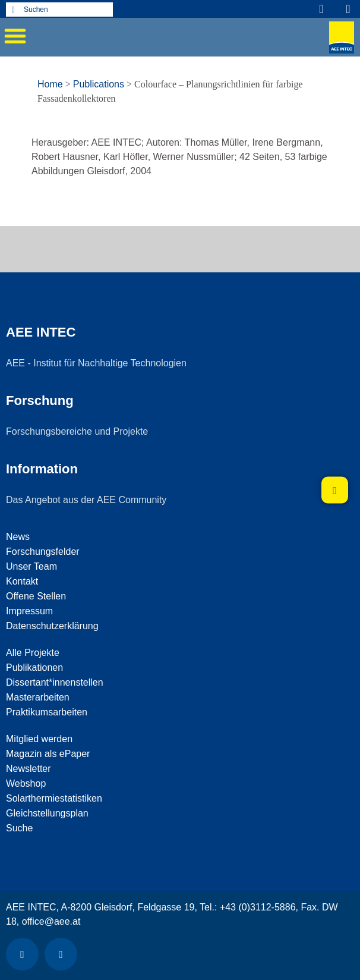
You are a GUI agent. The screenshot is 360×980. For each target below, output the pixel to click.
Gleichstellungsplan (47, 813)
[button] (15, 36)
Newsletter (29, 769)
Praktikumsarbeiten (47, 712)
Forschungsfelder (43, 552)
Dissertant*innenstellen (55, 682)
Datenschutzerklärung (52, 626)
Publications (99, 84)
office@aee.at (51, 921)
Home (50, 84)
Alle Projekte (33, 653)
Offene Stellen (36, 596)
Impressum (29, 611)
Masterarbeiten (38, 697)
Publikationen (34, 668)
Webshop (26, 783)
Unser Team (31, 566)
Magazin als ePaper (48, 754)
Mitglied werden (39, 739)
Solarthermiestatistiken (54, 798)
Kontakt (22, 581)
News (18, 537)
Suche (19, 828)
